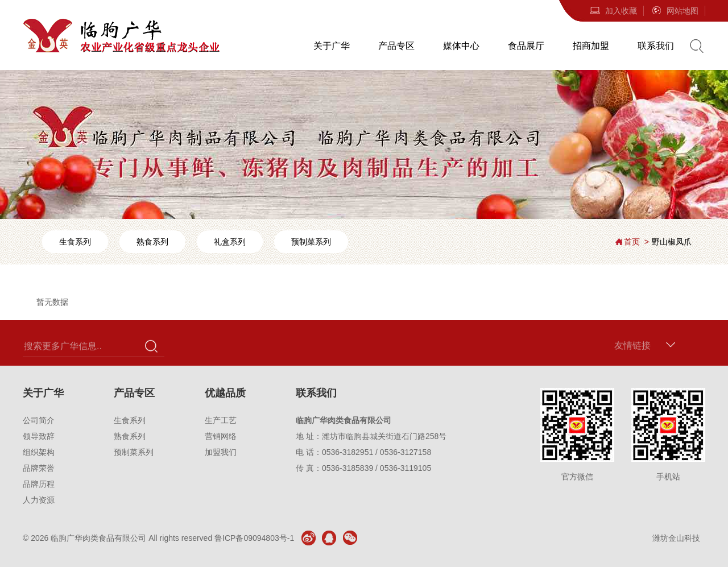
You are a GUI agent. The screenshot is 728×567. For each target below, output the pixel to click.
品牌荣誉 (39, 468)
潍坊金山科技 (676, 538)
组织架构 (39, 452)
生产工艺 (221, 420)
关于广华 (332, 46)
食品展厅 (526, 46)
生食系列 (75, 242)
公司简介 (39, 420)
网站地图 (675, 11)
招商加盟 (591, 46)
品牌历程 (39, 484)
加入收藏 (613, 11)
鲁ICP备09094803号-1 (254, 538)
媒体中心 (461, 46)
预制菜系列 (311, 242)
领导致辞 (39, 436)
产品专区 (396, 46)
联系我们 (656, 46)
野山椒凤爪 (672, 242)
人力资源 (39, 500)
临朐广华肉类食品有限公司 (98, 538)
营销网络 (221, 436)
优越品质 (225, 393)
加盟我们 (221, 452)
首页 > (636, 242)
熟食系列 (152, 242)
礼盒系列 (230, 242)
